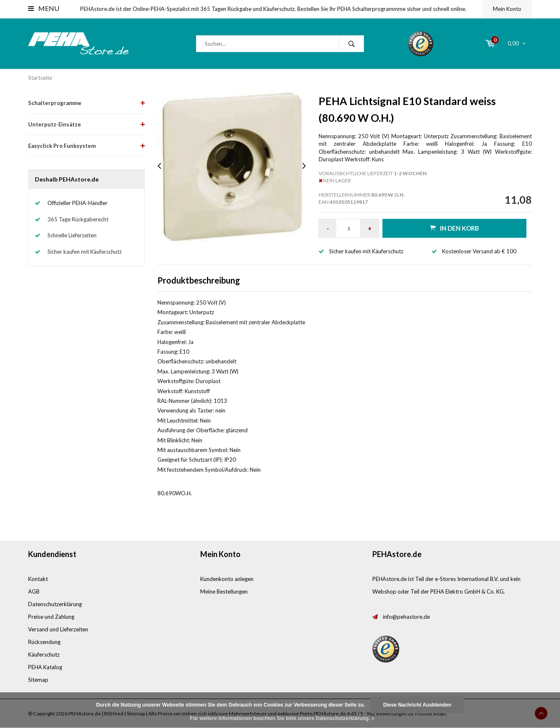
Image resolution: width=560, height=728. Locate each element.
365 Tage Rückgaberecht (78, 219)
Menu (44, 8)
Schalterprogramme (55, 103)
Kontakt (38, 579)
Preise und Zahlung (51, 617)
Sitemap (38, 680)
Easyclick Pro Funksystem (62, 146)
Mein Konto (507, 9)
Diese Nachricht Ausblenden (417, 705)
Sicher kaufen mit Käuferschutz (85, 252)
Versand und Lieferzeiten (58, 629)
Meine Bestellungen (224, 591)
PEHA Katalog (45, 667)
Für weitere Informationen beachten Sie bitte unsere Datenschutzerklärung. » (282, 718)
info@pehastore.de (406, 617)
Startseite (40, 78)
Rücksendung (44, 642)
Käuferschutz (44, 654)
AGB (34, 591)
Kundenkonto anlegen (227, 579)
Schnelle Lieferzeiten (72, 235)
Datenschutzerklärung (55, 604)
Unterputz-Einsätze (55, 124)
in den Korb (454, 228)
